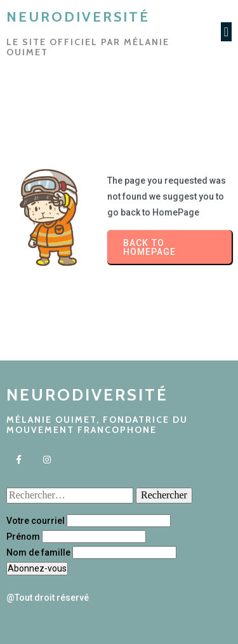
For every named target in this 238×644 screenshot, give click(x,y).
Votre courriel (36, 521)
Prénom (23, 537)
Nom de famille (38, 552)
